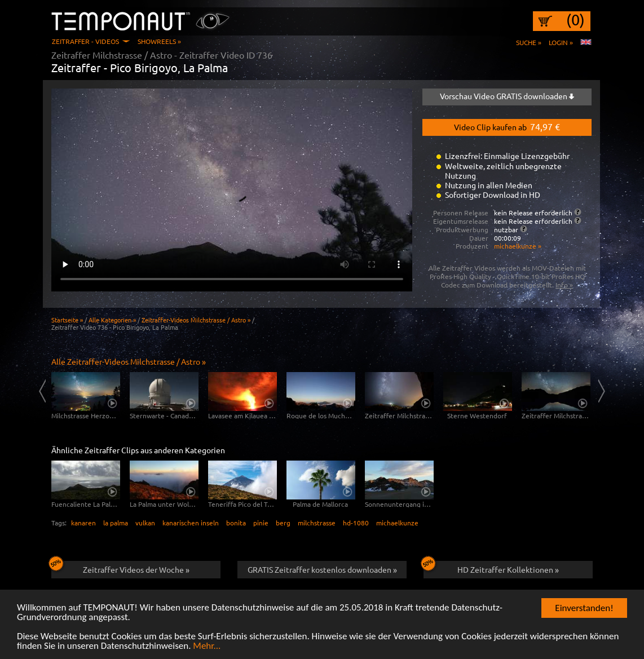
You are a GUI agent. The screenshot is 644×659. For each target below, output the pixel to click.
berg (283, 523)
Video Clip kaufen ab (507, 126)
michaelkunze (397, 523)
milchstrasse (317, 523)
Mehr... (207, 646)
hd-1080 (356, 523)
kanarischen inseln (191, 523)
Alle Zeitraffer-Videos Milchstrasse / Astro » (129, 361)
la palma (116, 523)
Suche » (529, 42)
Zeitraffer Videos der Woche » (120, 568)
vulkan (145, 523)
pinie (261, 523)
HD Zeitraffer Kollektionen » (491, 568)
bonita (236, 523)
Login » (561, 42)
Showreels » (159, 41)
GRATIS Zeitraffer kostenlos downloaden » (322, 569)
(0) (575, 20)
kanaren (83, 523)
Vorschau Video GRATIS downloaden (507, 96)
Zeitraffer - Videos (85, 41)
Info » (564, 285)
